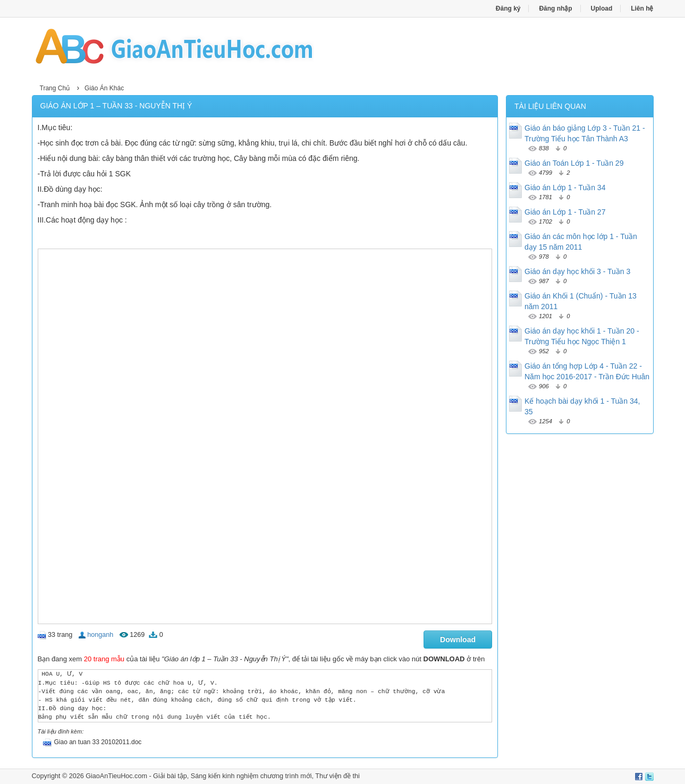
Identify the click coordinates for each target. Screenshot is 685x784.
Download (458, 640)
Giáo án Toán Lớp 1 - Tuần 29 (574, 163)
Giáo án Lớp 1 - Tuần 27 (565, 212)
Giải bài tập (170, 776)
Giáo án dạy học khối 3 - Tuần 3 (577, 271)
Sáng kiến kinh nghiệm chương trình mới (251, 776)
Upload (602, 8)
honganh (100, 635)
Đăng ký (508, 8)
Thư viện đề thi (337, 776)
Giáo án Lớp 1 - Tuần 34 (565, 188)
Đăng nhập (555, 8)
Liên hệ (642, 8)
